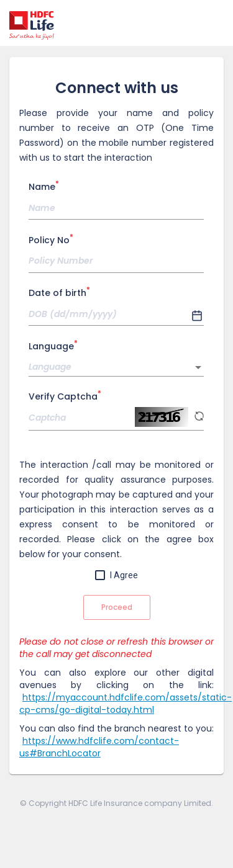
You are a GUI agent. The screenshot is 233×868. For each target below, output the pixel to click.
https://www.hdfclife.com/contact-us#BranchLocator (99, 747)
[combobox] (116, 367)
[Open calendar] (197, 316)
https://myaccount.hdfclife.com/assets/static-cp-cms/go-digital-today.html (126, 704)
